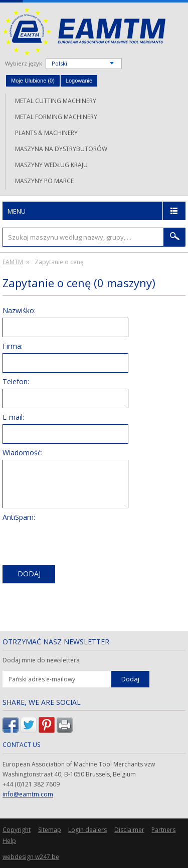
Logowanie (79, 81)
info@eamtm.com (28, 794)
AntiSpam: (19, 517)
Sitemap (50, 830)
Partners (163, 830)
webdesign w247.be (31, 857)
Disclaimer (129, 830)
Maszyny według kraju (51, 165)
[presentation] (79, 544)
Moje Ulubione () (33, 81)
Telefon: (16, 381)
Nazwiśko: (19, 310)
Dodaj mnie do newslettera (41, 660)
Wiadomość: (23, 453)
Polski (59, 63)
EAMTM (84, 31)
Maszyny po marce (44, 181)
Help (9, 841)
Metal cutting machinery (56, 101)
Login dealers (87, 830)
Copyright (17, 830)
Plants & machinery (46, 133)
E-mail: (13, 417)
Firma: (13, 346)
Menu (17, 211)
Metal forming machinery (56, 117)
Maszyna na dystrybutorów (61, 149)
